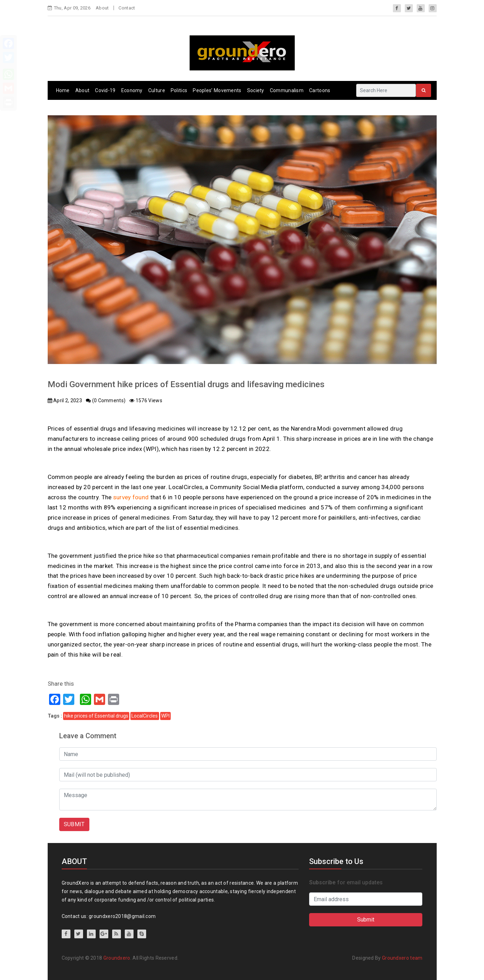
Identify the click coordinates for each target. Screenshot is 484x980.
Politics (179, 90)
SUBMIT (74, 824)
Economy (132, 90)
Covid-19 (105, 90)
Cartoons (320, 90)
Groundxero (117, 958)
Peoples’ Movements (217, 90)
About (102, 8)
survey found (131, 497)
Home (63, 90)
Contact (127, 8)
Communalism (287, 90)
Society (256, 90)
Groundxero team (402, 958)
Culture (157, 90)
